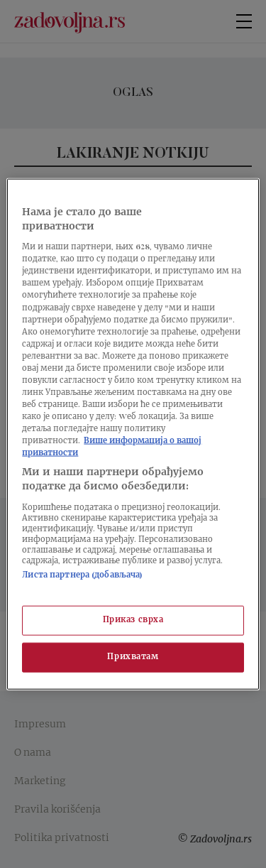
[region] (133, 434)
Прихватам (133, 657)
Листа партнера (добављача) (82, 575)
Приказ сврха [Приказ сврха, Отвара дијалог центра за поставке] (133, 620)
